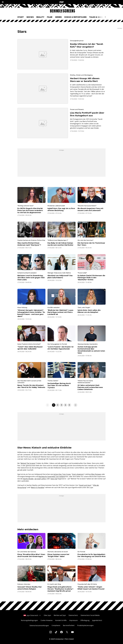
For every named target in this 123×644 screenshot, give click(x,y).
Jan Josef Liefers (40, 479)
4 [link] (65, 405)
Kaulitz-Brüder (28, 479)
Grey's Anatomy (78, 474)
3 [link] (61, 405)
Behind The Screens (28, 463)
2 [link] (58, 405)
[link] (76, 405)
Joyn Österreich (32, 615)
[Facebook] (61, 632)
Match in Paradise (38, 487)
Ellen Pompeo (96, 474)
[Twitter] (67, 632)
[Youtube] (72, 632)
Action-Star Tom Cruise (62, 474)
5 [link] (69, 405)
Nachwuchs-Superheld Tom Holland (52, 476)
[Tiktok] (56, 632)
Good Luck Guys (85, 485)
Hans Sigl (54, 479)
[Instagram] (51, 632)
